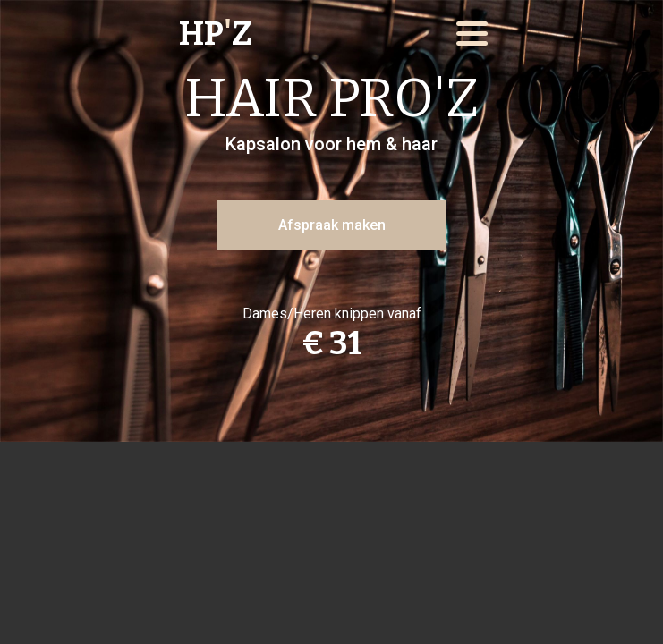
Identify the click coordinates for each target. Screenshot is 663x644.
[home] (254, 34)
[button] (472, 34)
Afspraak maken (332, 225)
